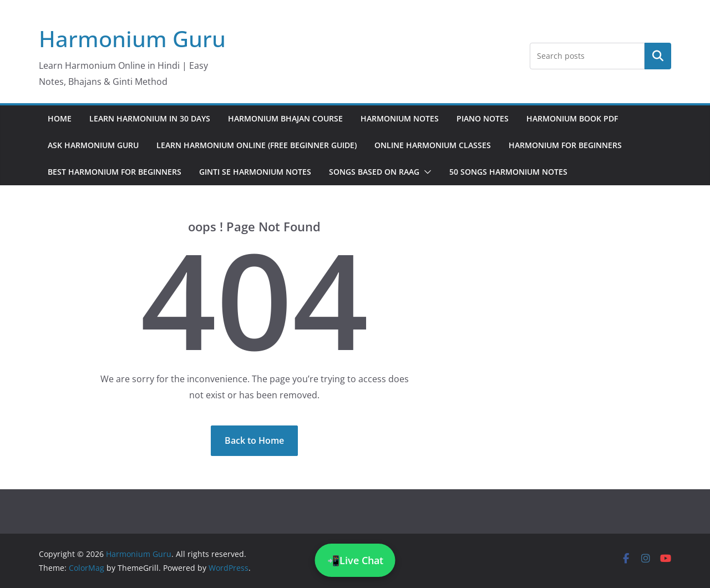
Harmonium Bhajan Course (285, 118)
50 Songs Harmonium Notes (508, 172)
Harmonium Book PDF (572, 118)
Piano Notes (483, 118)
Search (658, 55)
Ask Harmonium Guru (93, 145)
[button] (425, 172)
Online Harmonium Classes (433, 145)
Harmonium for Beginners (565, 145)
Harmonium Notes (400, 118)
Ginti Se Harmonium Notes (255, 172)
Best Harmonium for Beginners (115, 172)
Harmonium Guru (132, 39)
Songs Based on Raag (374, 172)
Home (60, 118)
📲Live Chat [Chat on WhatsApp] (355, 560)
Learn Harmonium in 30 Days (150, 118)
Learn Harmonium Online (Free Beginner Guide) (257, 145)
